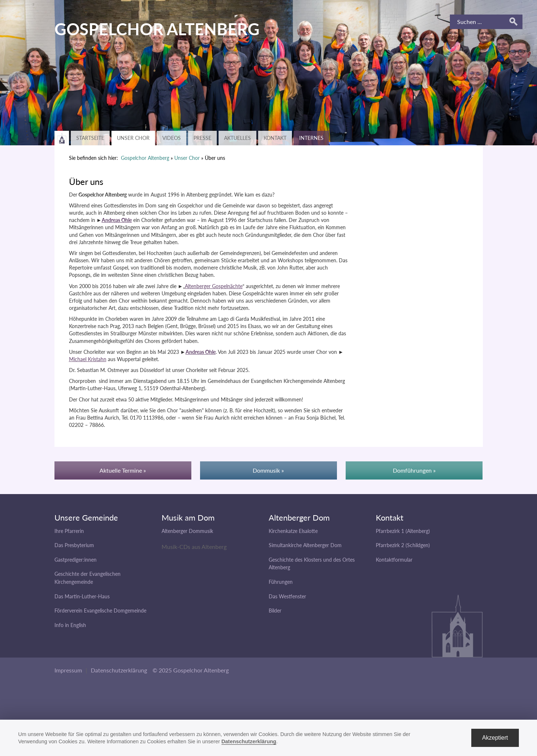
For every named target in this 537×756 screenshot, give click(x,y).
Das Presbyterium (74, 545)
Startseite (90, 138)
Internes (311, 138)
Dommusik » (268, 470)
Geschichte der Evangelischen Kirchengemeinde (88, 578)
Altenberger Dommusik (187, 531)
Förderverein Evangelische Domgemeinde (100, 611)
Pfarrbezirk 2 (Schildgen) (403, 545)
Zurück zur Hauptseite (62, 138)
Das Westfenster (287, 596)
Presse (202, 138)
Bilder (275, 611)
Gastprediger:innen (76, 560)
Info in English (70, 625)
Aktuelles (237, 138)
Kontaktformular (394, 560)
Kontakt (275, 138)
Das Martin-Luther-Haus (82, 596)
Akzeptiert (495, 738)
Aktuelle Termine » (123, 470)
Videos (172, 138)
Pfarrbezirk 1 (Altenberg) (403, 531)
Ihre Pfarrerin (69, 531)
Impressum (68, 670)
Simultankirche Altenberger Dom (305, 545)
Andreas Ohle (117, 220)
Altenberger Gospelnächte (214, 286)
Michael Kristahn (88, 359)
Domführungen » (414, 470)
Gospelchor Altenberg (145, 158)
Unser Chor (133, 138)
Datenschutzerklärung (119, 670)
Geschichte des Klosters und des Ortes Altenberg (312, 564)
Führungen (281, 582)
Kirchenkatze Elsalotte (293, 531)
